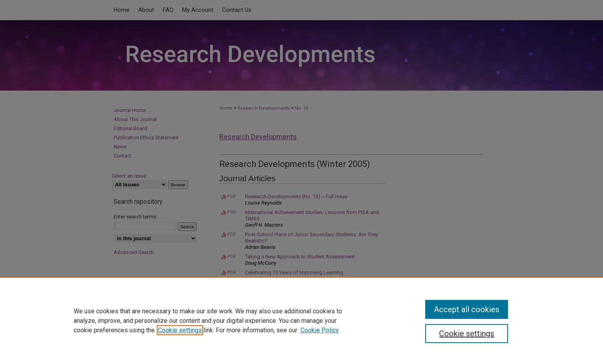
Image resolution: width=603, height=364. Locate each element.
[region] (301, 320)
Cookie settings (180, 330)
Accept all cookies (467, 309)
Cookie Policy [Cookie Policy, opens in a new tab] (320, 330)
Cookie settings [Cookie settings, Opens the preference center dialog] (467, 334)
